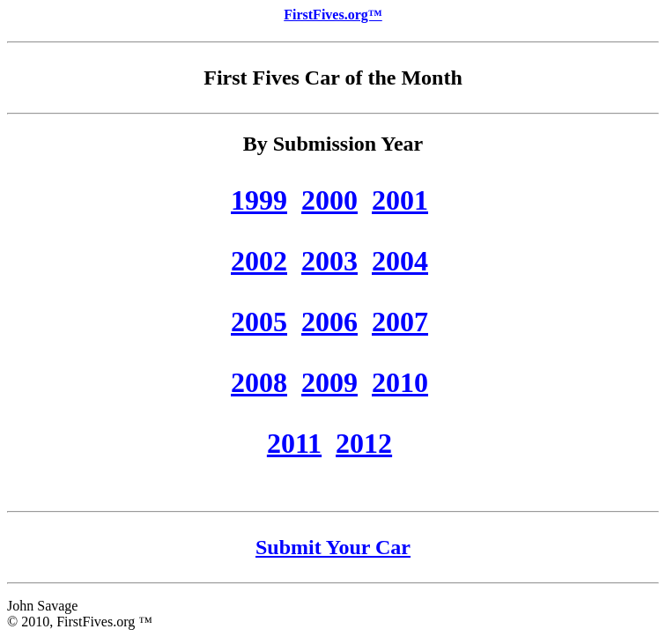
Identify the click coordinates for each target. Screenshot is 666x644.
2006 (329, 322)
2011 (294, 443)
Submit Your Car (333, 547)
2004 (400, 261)
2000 (329, 200)
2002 (259, 261)
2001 (400, 200)
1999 (259, 200)
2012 (364, 443)
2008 (259, 382)
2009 (329, 382)
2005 (259, 322)
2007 (400, 322)
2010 (400, 382)
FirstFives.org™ (333, 15)
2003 (329, 261)
